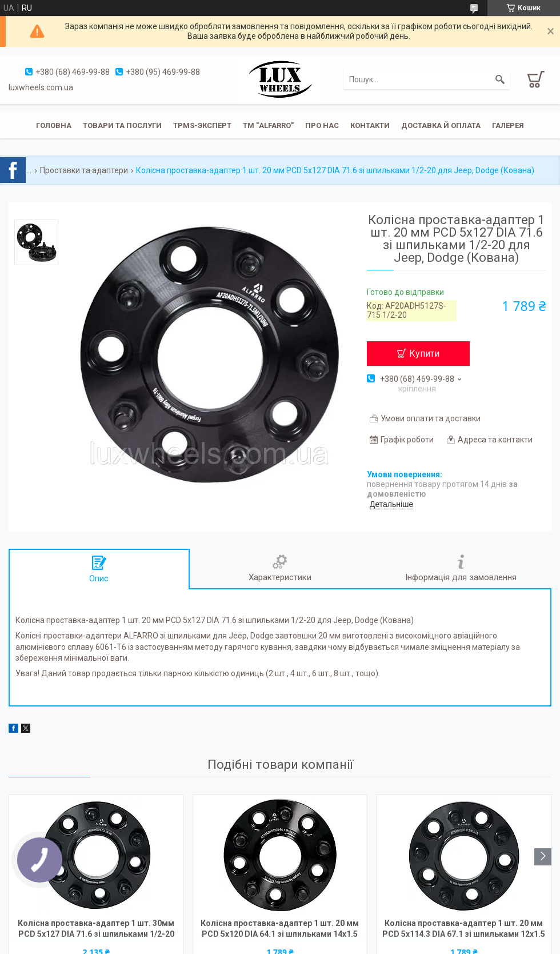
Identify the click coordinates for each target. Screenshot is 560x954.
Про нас (322, 125)
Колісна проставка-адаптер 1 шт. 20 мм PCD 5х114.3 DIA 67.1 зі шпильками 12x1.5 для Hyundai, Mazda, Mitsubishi (464, 930)
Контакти (370, 125)
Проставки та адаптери (84, 170)
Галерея (508, 125)
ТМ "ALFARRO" (268, 125)
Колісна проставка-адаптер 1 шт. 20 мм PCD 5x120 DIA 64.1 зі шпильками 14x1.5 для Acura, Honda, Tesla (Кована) (280, 930)
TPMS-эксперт (202, 125)
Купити (424, 354)
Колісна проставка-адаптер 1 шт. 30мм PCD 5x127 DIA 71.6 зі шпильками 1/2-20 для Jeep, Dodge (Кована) (96, 930)
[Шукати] (500, 79)
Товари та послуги (122, 125)
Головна (54, 125)
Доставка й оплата (441, 125)
